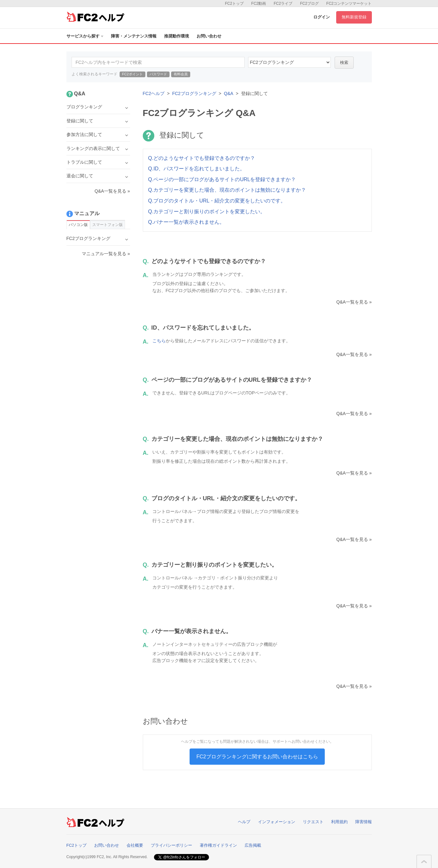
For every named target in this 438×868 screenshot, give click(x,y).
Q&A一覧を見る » (354, 302)
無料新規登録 (354, 17)
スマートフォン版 (108, 225)
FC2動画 (259, 3)
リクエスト (313, 822)
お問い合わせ (209, 36)
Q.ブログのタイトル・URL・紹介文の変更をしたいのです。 (217, 201)
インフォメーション (277, 822)
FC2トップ (234, 3)
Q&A (229, 93)
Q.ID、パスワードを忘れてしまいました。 (197, 169)
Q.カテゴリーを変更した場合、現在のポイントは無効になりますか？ (227, 190)
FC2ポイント (132, 74)
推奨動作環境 (177, 36)
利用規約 (339, 822)
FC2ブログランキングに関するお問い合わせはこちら (257, 757)
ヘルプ (244, 822)
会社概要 (135, 845)
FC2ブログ (309, 3)
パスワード (158, 74)
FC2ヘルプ (154, 93)
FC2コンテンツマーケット (349, 3)
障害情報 (364, 822)
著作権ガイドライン (218, 845)
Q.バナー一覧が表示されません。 (187, 222)
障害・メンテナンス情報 (134, 36)
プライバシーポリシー (171, 845)
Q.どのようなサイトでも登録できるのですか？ (202, 158)
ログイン (322, 17)
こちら (159, 341)
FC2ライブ (283, 3)
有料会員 (181, 74)
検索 (344, 62)
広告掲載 (253, 845)
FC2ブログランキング (194, 93)
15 (289, 62)
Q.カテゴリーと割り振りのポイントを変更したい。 (207, 212)
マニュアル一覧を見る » (106, 254)
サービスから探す (85, 36)
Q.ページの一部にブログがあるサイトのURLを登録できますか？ (222, 179)
